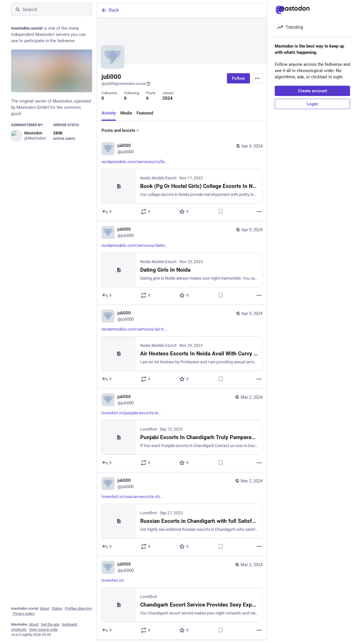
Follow (238, 78)
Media (126, 113)
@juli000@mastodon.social (126, 84)
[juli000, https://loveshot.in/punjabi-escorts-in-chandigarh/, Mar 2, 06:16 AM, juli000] (182, 431)
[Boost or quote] (146, 212)
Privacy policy (24, 614)
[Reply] (107, 212)
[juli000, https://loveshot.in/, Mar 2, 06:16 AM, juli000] (182, 598)
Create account (313, 91)
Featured (145, 113)
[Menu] (257, 78)
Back (110, 10)
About (45, 608)
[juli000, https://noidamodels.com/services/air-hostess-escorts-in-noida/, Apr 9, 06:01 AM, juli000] (182, 347)
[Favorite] (184, 212)
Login (313, 104)
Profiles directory (78, 608)
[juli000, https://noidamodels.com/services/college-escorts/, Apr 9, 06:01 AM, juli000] (182, 179)
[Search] (52, 9)
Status (57, 608)
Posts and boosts (121, 130)
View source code (43, 629)
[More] (259, 212)
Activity (109, 113)
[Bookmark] (221, 212)
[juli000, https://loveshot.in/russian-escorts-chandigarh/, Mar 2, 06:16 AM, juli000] (182, 514)
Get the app (50, 624)
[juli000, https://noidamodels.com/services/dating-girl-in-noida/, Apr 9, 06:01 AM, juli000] (182, 263)
